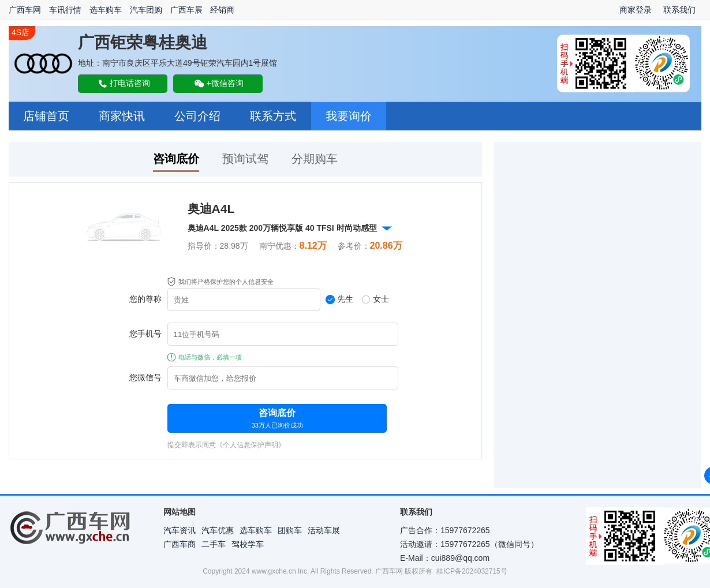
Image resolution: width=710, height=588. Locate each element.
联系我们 (679, 10)
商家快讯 (122, 116)
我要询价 (349, 116)
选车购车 (106, 10)
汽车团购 (146, 10)
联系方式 (273, 116)
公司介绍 (197, 116)
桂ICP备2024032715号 (472, 571)
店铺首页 (46, 116)
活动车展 (324, 530)
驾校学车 (248, 544)
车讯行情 (65, 10)
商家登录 (636, 10)
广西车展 (186, 10)
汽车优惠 (218, 530)
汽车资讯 (180, 530)
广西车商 (180, 544)
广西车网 (25, 10)
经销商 (222, 10)
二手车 (214, 544)
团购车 (290, 530)
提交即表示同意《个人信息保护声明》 (226, 445)
